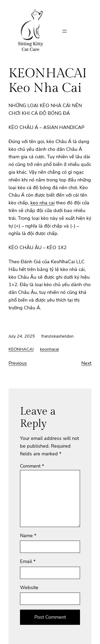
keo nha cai (43, 203)
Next (86, 363)
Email (28, 561)
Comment (32, 466)
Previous (18, 363)
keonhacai (49, 349)
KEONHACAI (21, 349)
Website (29, 588)
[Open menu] (65, 31)
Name (28, 536)
